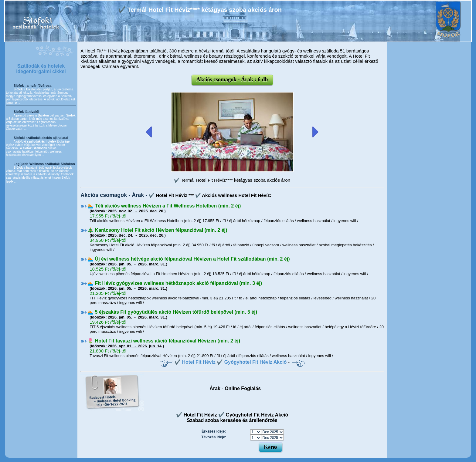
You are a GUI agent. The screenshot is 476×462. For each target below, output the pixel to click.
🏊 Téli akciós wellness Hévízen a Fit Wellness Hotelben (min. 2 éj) (164, 206)
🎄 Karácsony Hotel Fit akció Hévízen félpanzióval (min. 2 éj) (157, 230)
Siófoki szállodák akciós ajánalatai (41, 138)
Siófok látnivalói (26, 112)
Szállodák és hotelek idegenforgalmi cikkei (41, 69)
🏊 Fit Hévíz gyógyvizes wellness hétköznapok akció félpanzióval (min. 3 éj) (175, 283)
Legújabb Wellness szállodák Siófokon (44, 164)
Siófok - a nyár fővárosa (33, 86)
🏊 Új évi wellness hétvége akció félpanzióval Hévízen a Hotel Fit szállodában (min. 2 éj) (189, 259)
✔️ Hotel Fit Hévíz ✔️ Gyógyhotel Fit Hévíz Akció (231, 362)
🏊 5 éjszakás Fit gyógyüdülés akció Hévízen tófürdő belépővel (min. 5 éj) (172, 312)
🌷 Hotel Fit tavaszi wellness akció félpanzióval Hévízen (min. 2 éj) (164, 341)
